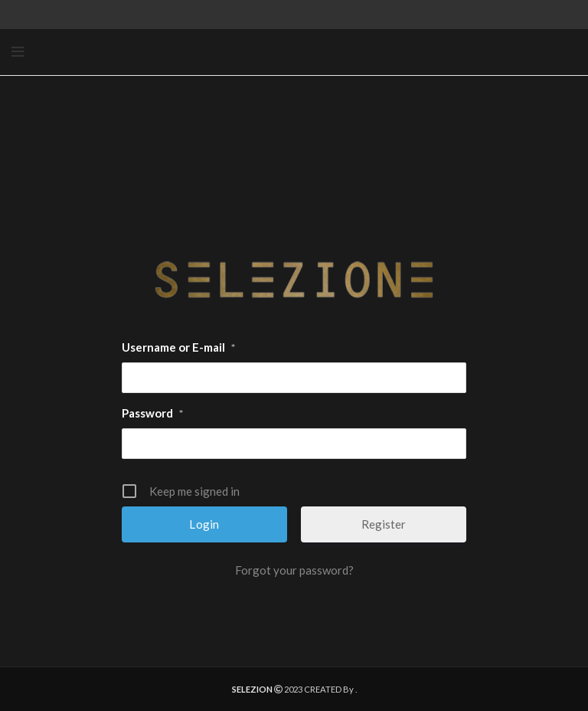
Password (152, 414)
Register (384, 524)
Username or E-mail (178, 348)
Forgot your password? (294, 570)
